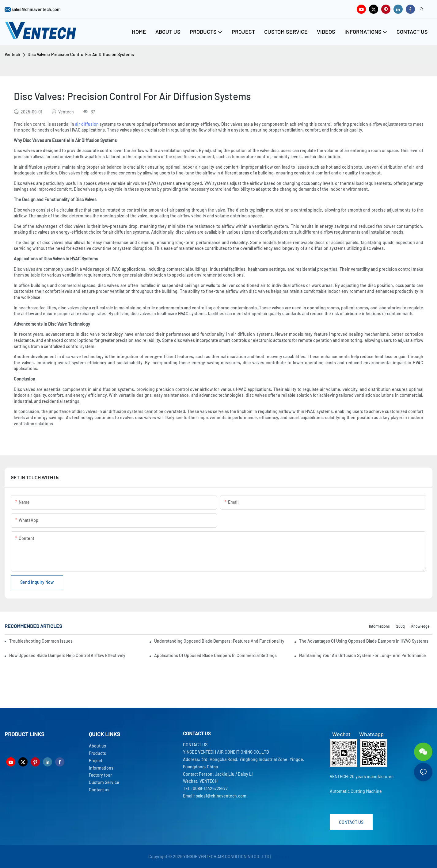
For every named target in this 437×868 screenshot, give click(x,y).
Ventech (12, 54)
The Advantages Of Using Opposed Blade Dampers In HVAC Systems (364, 641)
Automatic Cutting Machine (356, 791)
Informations (379, 626)
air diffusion (87, 124)
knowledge (420, 626)
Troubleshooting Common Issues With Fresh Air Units (41, 641)
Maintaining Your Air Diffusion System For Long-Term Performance (363, 655)
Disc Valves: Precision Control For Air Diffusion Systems (81, 54)
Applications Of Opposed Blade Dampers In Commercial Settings (215, 655)
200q (401, 626)
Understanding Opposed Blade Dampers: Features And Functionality (219, 641)
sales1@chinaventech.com (221, 796)
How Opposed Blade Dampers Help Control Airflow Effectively (67, 655)
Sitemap (281, 857)
